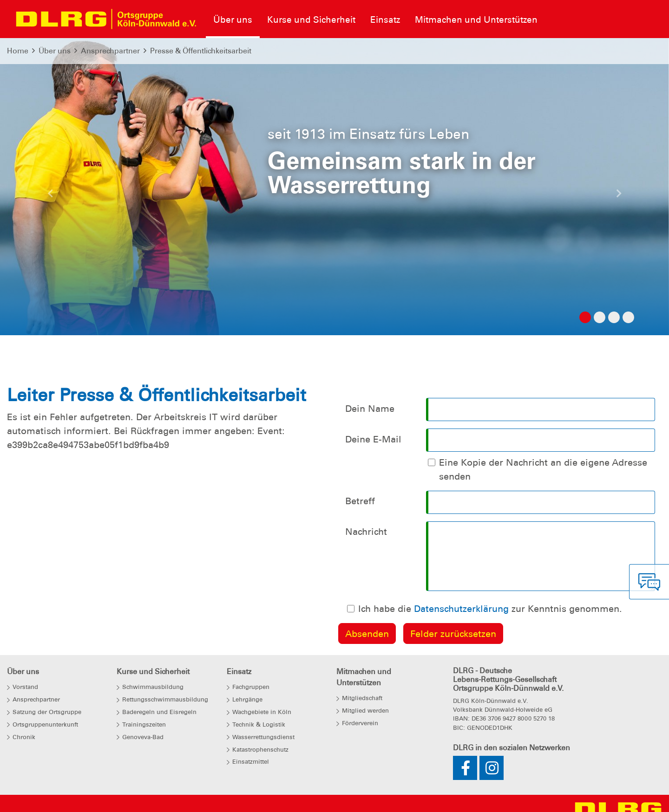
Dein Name (370, 409)
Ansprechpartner (110, 51)
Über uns (55, 51)
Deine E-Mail (373, 439)
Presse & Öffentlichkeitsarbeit (201, 51)
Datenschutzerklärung (461, 609)
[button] (50, 196)
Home (18, 51)
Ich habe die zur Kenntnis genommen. (490, 609)
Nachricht (366, 532)
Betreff (360, 501)
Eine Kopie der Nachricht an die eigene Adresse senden (543, 469)
